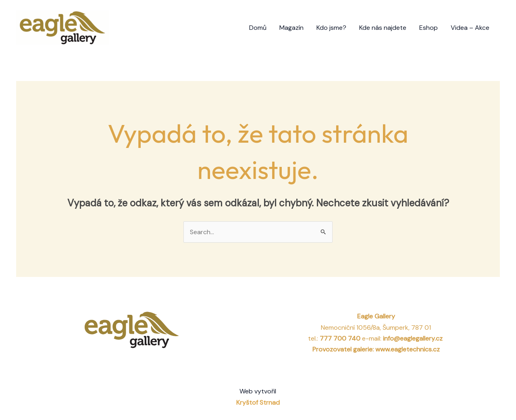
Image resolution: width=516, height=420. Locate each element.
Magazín (291, 28)
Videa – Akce (470, 28)
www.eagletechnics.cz (408, 349)
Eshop (429, 28)
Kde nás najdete (383, 28)
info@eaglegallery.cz (414, 338)
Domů (258, 28)
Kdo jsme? (331, 28)
